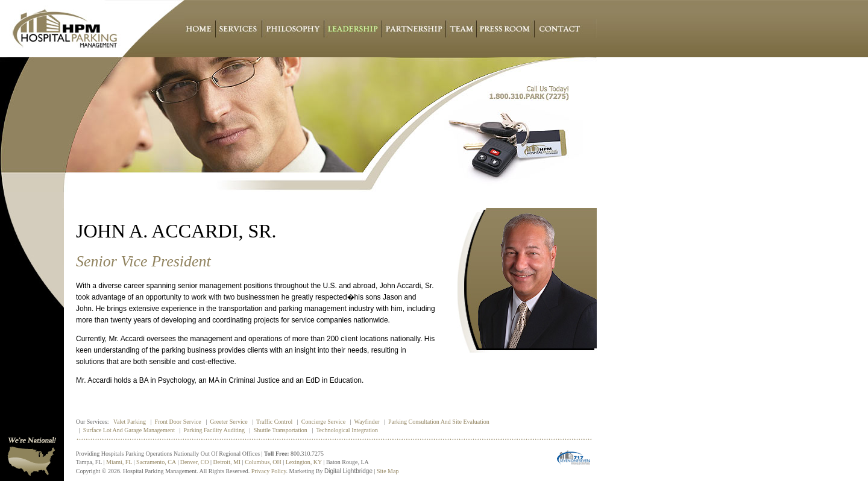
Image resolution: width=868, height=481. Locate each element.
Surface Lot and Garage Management (129, 430)
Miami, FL (119, 462)
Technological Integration (347, 430)
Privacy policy (269, 471)
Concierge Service (323, 422)
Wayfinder (367, 422)
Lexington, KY (304, 462)
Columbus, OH (263, 462)
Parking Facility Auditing (214, 430)
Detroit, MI (227, 462)
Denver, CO (195, 462)
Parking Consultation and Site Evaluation (439, 422)
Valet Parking (130, 422)
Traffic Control (274, 422)
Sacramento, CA (156, 462)
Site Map (388, 471)
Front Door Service (178, 422)
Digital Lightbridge (348, 471)
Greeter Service (228, 422)
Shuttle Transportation (281, 430)
